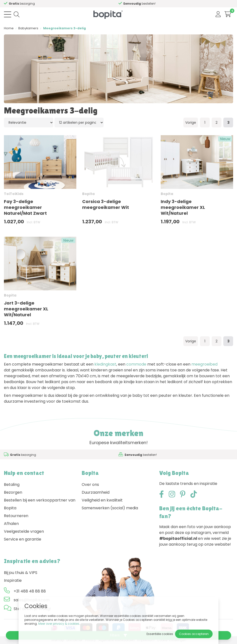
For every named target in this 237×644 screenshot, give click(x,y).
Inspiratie (13, 580)
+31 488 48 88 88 (30, 591)
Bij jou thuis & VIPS (21, 573)
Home (9, 28)
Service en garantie (23, 539)
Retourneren (16, 516)
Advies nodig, (33, 4)
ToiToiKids (14, 194)
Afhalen (11, 524)
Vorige (191, 123)
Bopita (88, 194)
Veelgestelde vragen (24, 531)
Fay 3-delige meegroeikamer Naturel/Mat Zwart (25, 207)
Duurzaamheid (96, 492)
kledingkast (105, 364)
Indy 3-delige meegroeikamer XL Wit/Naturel (183, 207)
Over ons (90, 485)
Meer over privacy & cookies (59, 624)
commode (136, 364)
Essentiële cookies (160, 634)
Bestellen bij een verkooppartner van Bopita (40, 504)
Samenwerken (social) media (110, 508)
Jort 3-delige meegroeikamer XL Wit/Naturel (26, 309)
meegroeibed (204, 364)
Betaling (12, 485)
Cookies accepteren (194, 634)
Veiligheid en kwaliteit (102, 500)
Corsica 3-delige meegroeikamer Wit (106, 204)
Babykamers (28, 28)
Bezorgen (13, 492)
